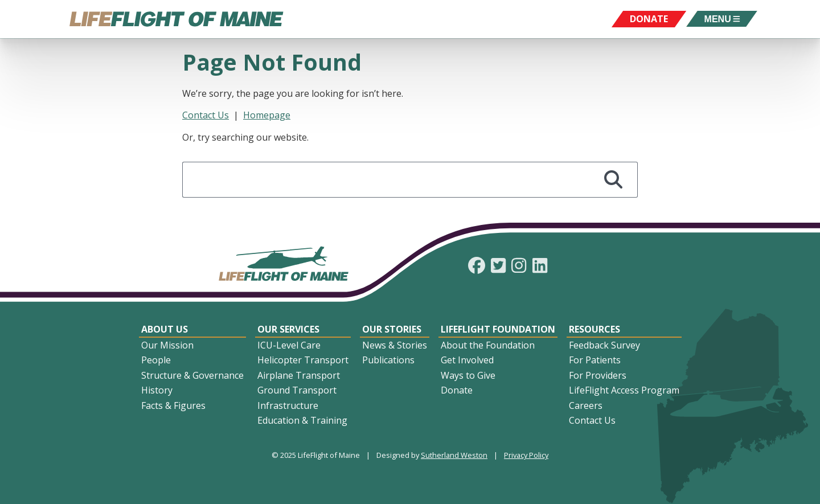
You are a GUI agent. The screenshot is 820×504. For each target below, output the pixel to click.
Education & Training (302, 420)
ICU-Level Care (289, 345)
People (156, 360)
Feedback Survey (604, 345)
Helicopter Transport (303, 360)
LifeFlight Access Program (624, 390)
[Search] (613, 180)
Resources (594, 329)
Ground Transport (297, 390)
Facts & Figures (173, 405)
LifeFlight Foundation (498, 329)
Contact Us (206, 115)
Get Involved (467, 360)
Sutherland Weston (454, 455)
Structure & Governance (192, 375)
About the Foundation (488, 345)
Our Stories (392, 329)
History (157, 390)
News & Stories (395, 345)
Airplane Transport (299, 375)
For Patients (595, 360)
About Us (165, 329)
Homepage (267, 115)
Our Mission (167, 345)
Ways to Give (468, 375)
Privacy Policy (526, 455)
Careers (586, 405)
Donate (457, 390)
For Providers (598, 375)
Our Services (288, 329)
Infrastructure (288, 405)
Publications (388, 360)
